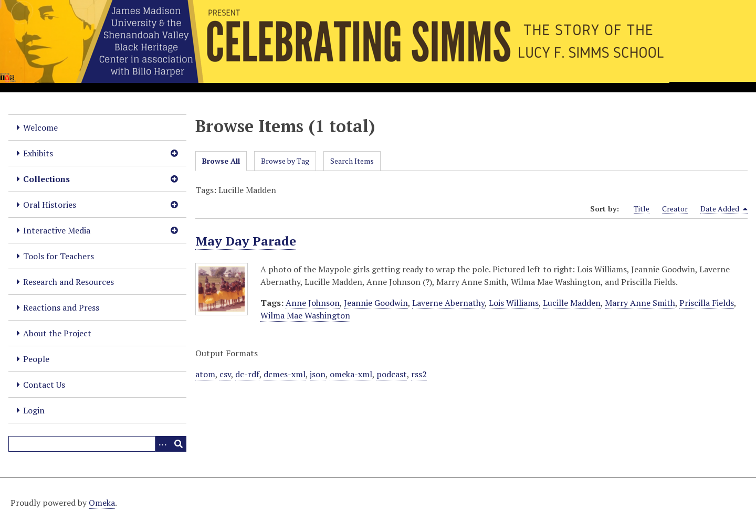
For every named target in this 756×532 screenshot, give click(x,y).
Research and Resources (69, 282)
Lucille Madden (572, 303)
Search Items (352, 161)
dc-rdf (247, 374)
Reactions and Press (61, 307)
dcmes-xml (285, 374)
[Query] (97, 444)
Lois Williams (514, 303)
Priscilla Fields (707, 303)
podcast (392, 374)
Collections (46, 179)
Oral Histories (50, 205)
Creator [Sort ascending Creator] (675, 209)
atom (205, 374)
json (318, 374)
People (36, 359)
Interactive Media (57, 230)
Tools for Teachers (59, 256)
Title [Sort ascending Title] (642, 209)
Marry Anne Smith (640, 303)
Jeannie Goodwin (376, 303)
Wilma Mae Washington (305, 315)
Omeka (102, 503)
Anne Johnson (313, 303)
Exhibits (38, 153)
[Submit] (178, 444)
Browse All (221, 161)
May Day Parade (246, 241)
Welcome (40, 127)
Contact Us (44, 385)
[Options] (163, 444)
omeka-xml (351, 374)
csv (225, 374)
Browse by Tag (285, 161)
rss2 (419, 374)
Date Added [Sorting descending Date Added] (724, 209)
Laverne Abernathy (448, 303)
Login (34, 410)
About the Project (57, 333)
